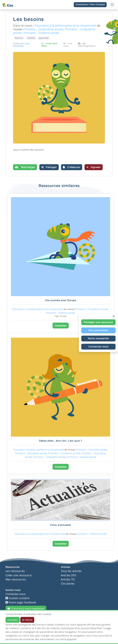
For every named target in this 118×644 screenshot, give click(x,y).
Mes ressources (16, 579)
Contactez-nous (98, 347)
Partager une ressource (98, 322)
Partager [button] (49, 167)
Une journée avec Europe (61, 300)
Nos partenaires (98, 330)
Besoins (19, 38)
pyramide (44, 38)
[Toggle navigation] (112, 5)
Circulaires (68, 584)
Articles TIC (68, 579)
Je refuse (27, 620)
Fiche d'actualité (61, 525)
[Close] (114, 316)
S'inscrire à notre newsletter (26, 609)
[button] (72, 167)
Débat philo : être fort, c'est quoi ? (61, 441)
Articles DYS (69, 575)
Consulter (61, 326)
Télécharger (25, 167)
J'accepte (13, 620)
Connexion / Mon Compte (90, 5)
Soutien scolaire (17, 598)
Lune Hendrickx (21, 45)
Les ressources (15, 571)
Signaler (94, 167)
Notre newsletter (98, 339)
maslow (31, 38)
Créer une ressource (19, 575)
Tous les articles (71, 571)
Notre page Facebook (21, 602)
